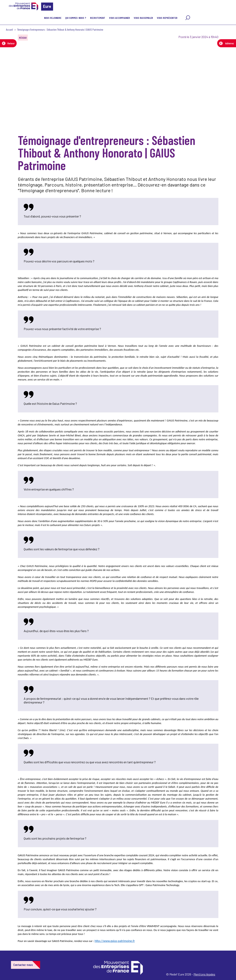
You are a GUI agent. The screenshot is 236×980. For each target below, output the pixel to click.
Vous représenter (167, 18)
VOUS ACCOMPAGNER (119, 18)
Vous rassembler (143, 18)
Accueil (9, 30)
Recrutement (98, 18)
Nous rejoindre (53, 18)
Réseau (23, 38)
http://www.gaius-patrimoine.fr (115, 941)
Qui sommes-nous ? (76, 18)
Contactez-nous (23, 965)
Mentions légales (204, 974)
